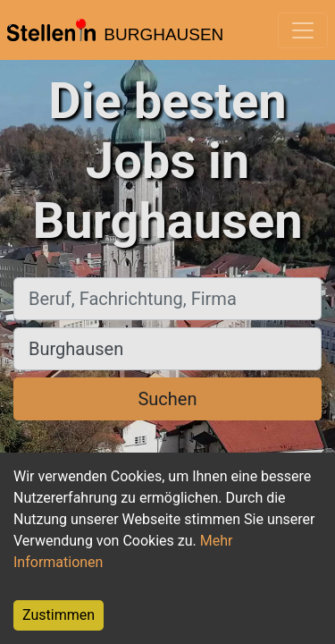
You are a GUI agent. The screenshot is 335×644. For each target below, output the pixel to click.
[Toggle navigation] (303, 30)
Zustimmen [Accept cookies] (59, 615)
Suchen (167, 399)
